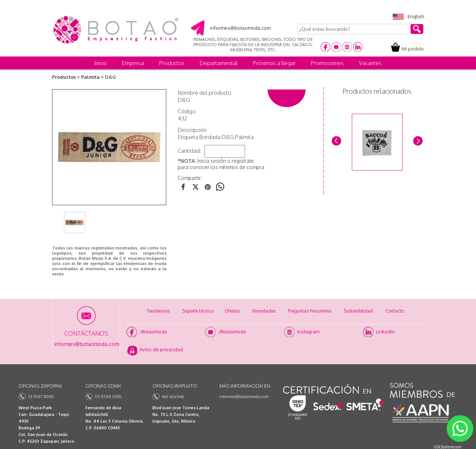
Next (417, 140)
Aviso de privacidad (161, 349)
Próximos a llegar (274, 63)
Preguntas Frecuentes (310, 311)
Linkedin (385, 332)
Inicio (101, 63)
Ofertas (232, 311)
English (408, 16)
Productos (172, 63)
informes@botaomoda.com (244, 397)
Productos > (66, 77)
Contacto (395, 311)
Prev (336, 140)
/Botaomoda (153, 332)
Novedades (264, 311)
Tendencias (158, 311)
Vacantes (370, 63)
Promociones (327, 63)
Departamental (219, 63)
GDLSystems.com (448, 447)
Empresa (133, 63)
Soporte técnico (198, 311)
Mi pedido (413, 49)
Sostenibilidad (358, 311)
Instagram (308, 332)
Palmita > (92, 77)
